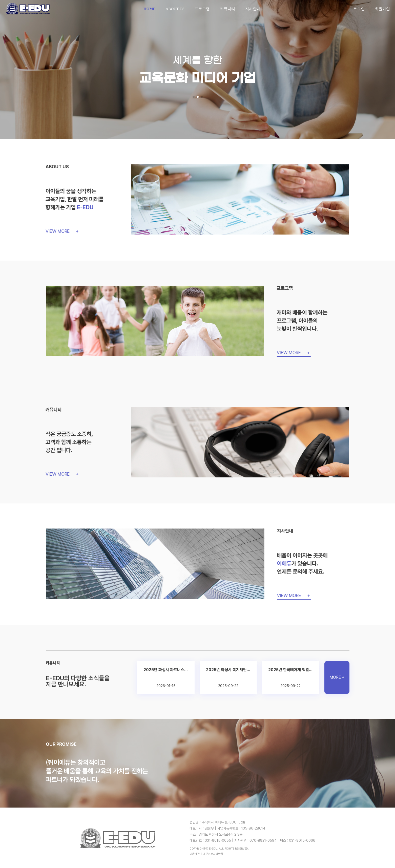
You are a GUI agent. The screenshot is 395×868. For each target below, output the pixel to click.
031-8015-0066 (302, 840)
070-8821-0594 (263, 840)
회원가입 (382, 9)
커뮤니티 (227, 9)
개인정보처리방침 (213, 854)
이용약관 (195, 854)
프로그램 (202, 9)
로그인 (359, 9)
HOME (150, 9)
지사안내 (253, 9)
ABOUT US (175, 9)
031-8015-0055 (218, 840)
